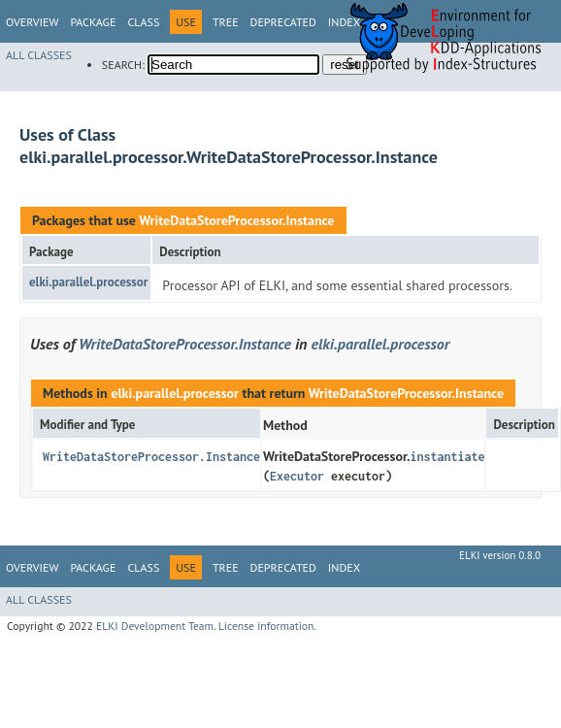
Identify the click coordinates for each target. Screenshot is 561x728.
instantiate (447, 457)
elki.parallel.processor (88, 282)
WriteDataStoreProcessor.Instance (236, 220)
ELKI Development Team (155, 626)
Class (143, 22)
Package (93, 22)
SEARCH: (123, 65)
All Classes (39, 55)
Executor (297, 476)
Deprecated (283, 22)
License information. (267, 626)
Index (344, 567)
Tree (226, 22)
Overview (32, 22)
